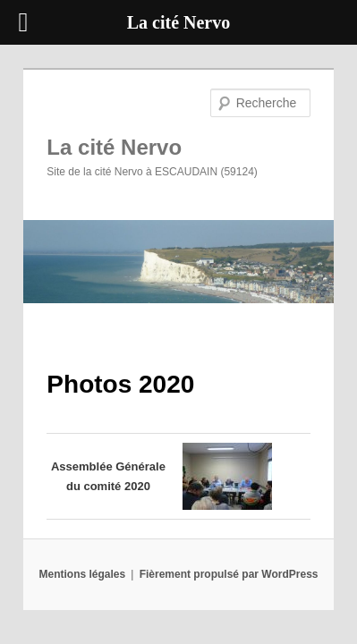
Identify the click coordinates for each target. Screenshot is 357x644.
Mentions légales (82, 562)
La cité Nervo (94, 122)
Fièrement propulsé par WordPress (229, 562)
